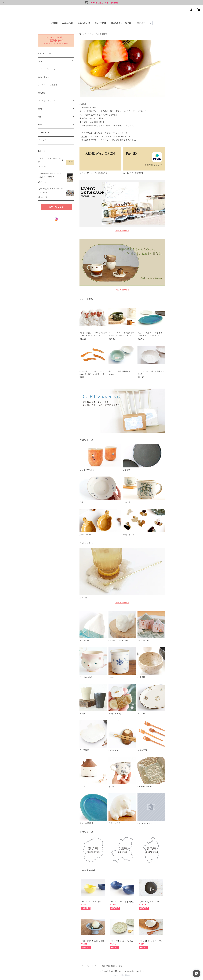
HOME (54, 23)
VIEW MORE (122, 231)
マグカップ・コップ (47, 69)
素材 (40, 117)
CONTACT (101, 23)
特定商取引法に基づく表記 (112, 966)
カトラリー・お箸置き (48, 85)
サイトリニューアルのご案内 (93, 34)
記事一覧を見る (56, 207)
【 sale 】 (43, 140)
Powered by (122, 975)
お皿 (40, 61)
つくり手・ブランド (47, 101)
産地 (40, 109)
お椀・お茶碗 (44, 77)
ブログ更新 (86, 133)
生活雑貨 (42, 93)
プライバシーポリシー (90, 966)
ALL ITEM (68, 23)
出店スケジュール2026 (121, 23)
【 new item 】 (45, 133)
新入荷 (84, 137)
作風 (40, 125)
